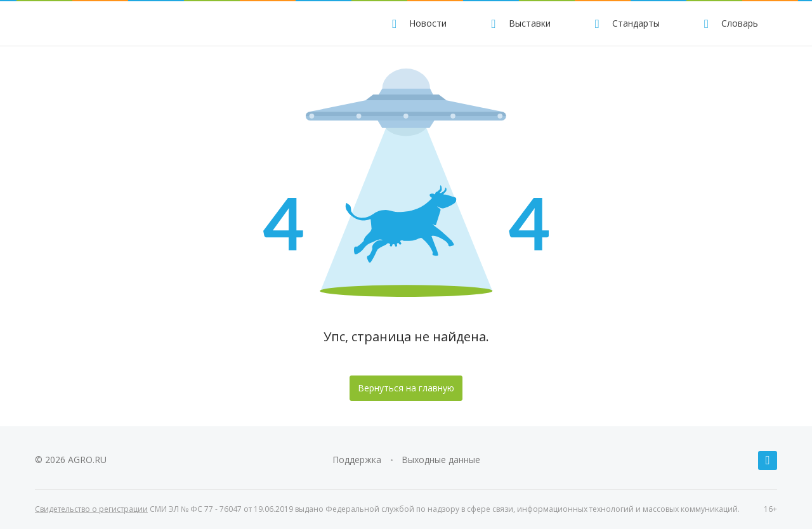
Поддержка (357, 460)
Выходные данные (441, 460)
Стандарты (625, 23)
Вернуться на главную (406, 388)
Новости (417, 23)
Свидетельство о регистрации (91, 509)
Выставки (519, 23)
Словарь (729, 23)
